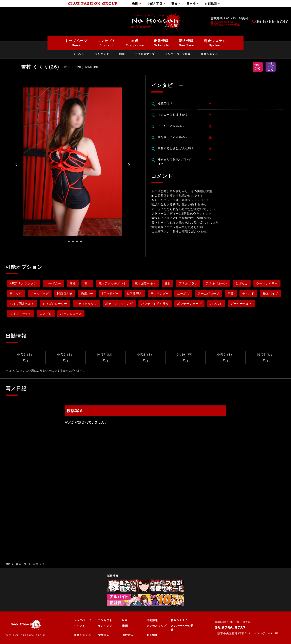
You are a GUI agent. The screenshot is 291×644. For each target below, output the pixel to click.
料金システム (179, 620)
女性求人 (104, 635)
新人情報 (152, 635)
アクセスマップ (157, 626)
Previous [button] (16, 166)
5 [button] (81, 242)
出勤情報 (152, 620)
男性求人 (128, 635)
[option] (73, 162)
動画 (125, 626)
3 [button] (73, 242)
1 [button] (65, 242)
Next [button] (129, 166)
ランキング (105, 626)
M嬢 (125, 620)
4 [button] (77, 242)
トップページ (82, 620)
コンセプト (105, 620)
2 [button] (69, 242)
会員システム (82, 635)
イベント (79, 626)
